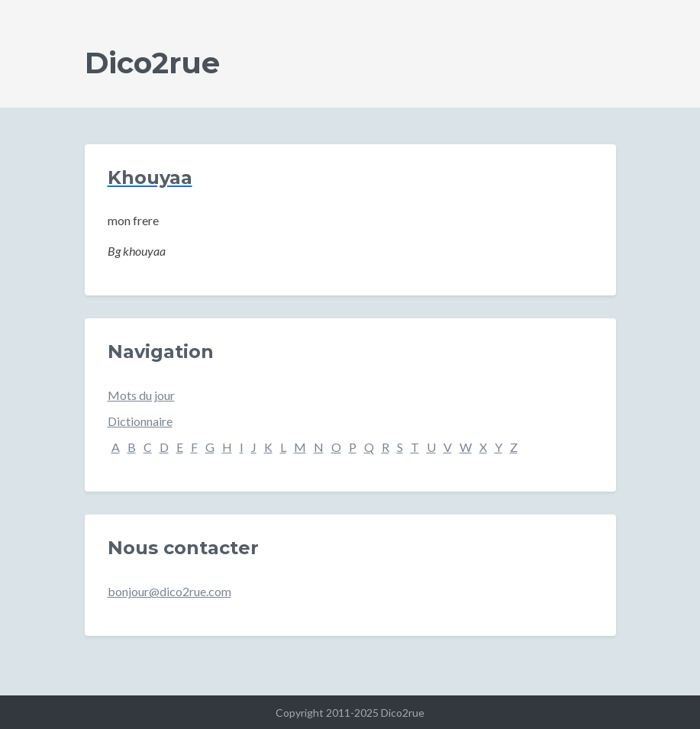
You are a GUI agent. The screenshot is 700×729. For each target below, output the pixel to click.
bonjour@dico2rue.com (169, 591)
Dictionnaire (140, 421)
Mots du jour (141, 395)
